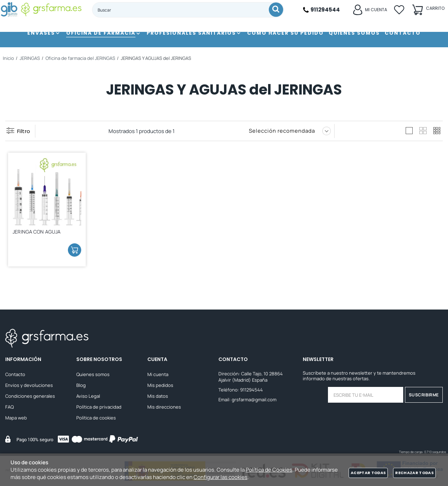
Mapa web (16, 419)
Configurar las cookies (220, 477)
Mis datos (158, 397)
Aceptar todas (368, 473)
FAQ (9, 408)
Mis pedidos (160, 387)
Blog (81, 387)
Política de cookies (96, 419)
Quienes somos (93, 376)
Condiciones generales (30, 397)
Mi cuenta (158, 376)
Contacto (15, 376)
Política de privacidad (99, 408)
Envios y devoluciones (29, 387)
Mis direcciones (164, 408)
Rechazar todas (414, 473)
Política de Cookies (269, 470)
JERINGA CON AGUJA (39, 233)
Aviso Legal (88, 397)
